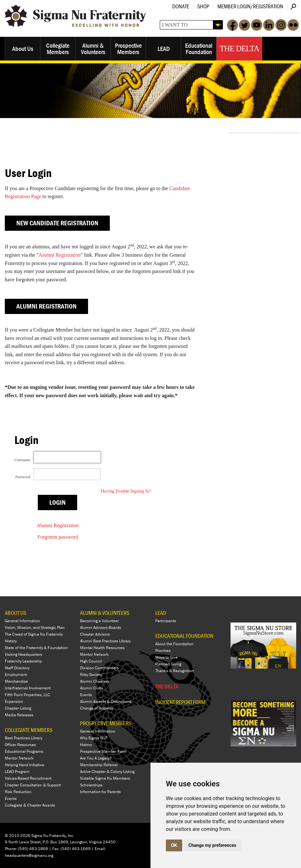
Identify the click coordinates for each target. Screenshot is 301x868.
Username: (23, 460)
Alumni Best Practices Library (105, 641)
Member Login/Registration (250, 6)
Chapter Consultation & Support (33, 785)
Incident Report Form (180, 702)
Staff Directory (17, 668)
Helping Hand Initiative (24, 765)
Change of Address (97, 708)
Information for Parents (100, 792)
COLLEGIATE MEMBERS (29, 730)
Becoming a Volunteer (99, 621)
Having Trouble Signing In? (126, 491)
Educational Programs (24, 751)
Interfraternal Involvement (28, 688)
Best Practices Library (24, 738)
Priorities (163, 651)
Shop (203, 6)
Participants (166, 621)
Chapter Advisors (95, 634)
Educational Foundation (199, 48)
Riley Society (91, 675)
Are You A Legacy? (96, 758)
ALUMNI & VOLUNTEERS (105, 613)
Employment (16, 675)
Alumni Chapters (95, 681)
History (11, 641)
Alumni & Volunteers (93, 48)
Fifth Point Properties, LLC (27, 695)
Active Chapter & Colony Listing (107, 772)
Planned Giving (168, 664)
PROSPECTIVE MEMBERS (106, 723)
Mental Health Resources (102, 648)
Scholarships (91, 785)
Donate (181, 6)
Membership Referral (99, 765)
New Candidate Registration (57, 223)
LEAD (164, 48)
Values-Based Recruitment (28, 778)
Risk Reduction (18, 792)
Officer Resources (20, 745)
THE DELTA (167, 686)
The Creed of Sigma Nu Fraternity (34, 634)
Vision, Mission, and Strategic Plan (35, 627)
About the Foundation (174, 644)
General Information (22, 621)
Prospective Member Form (103, 751)
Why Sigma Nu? (94, 738)
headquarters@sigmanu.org (29, 855)
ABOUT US (16, 613)
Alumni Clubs (92, 688)
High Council (91, 661)
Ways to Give (167, 657)
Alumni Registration (60, 255)
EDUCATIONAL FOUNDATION (184, 636)
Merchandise (16, 681)
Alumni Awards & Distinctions (106, 701)
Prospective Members (128, 48)
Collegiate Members (58, 48)
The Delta (239, 48)
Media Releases (19, 715)
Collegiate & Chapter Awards (30, 805)
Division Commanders (99, 668)
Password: (23, 477)
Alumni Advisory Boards (101, 627)
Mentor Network (19, 758)
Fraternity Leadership (23, 661)
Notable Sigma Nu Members (105, 778)
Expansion (14, 701)
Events (11, 798)
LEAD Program (17, 772)
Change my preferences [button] (212, 845)
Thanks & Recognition (175, 671)
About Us (23, 48)
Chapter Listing (18, 708)
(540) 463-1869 (33, 849)
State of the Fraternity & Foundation (36, 648)
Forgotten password (58, 537)
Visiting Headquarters (24, 654)
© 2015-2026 (18, 836)
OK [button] (174, 845)
